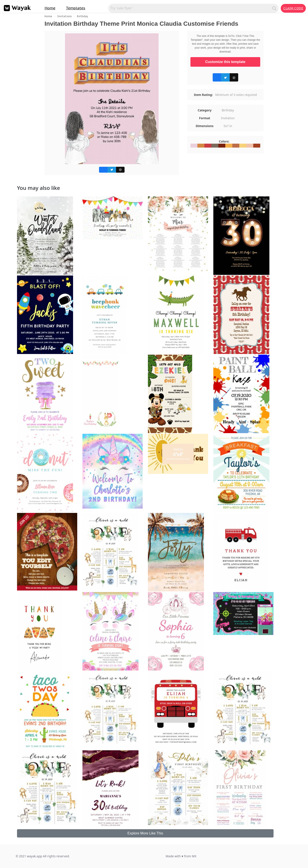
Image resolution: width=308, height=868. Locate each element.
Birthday (82, 16)
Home (50, 8)
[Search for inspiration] (191, 8)
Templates (76, 8)
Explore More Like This (145, 833)
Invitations (65, 16)
